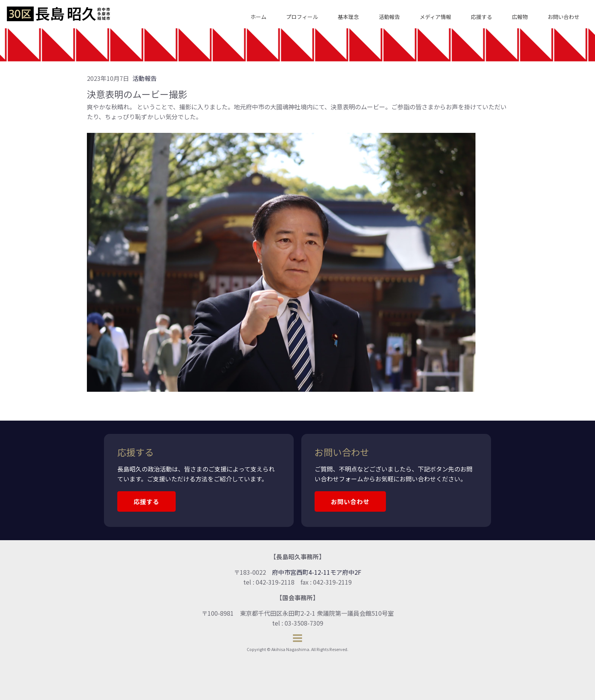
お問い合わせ (564, 17)
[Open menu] (297, 638)
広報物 (520, 17)
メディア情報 (435, 17)
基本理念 (348, 17)
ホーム (258, 17)
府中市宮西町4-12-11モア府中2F (317, 572)
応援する (482, 17)
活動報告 (389, 17)
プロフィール (302, 17)
